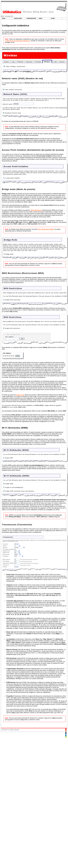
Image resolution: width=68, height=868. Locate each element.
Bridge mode (20, 395)
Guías (40, 18)
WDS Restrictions (36, 210)
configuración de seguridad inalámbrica (17, 41)
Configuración (31, 18)
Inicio (4, 18)
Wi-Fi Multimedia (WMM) (46, 229)
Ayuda (53, 18)
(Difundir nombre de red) (26, 134)
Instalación (18, 18)
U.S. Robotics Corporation (13, 730)
